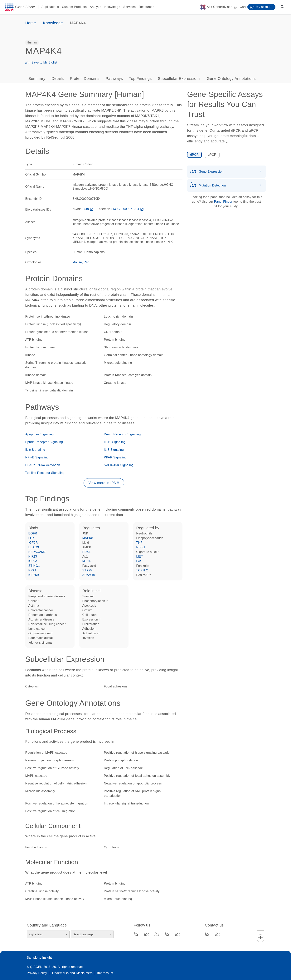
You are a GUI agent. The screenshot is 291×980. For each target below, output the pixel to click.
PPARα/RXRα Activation (43, 465)
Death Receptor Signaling (122, 434)
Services (130, 7)
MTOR (87, 561)
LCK (32, 538)
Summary (37, 79)
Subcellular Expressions (179, 79)
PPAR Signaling (115, 457)
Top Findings (140, 79)
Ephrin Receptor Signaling (44, 442)
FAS (139, 561)
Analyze (95, 7)
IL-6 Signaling (35, 450)
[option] (32, 43)
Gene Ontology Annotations (231, 79)
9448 (88, 209)
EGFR (33, 533)
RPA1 (32, 570)
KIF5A (33, 561)
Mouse (77, 262)
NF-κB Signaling (37, 457)
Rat (86, 262)
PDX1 (86, 552)
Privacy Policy (37, 973)
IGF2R (33, 543)
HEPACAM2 (37, 552)
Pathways (114, 79)
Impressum (105, 973)
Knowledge (112, 7)
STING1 (34, 566)
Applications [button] (50, 7)
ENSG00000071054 (128, 209)
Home (31, 23)
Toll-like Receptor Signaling (45, 473)
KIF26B (34, 575)
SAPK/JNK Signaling (119, 465)
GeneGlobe (25, 7)
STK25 (87, 570)
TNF (139, 543)
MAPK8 (88, 538)
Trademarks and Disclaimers (72, 973)
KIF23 (33, 556)
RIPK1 (141, 547)
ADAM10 (89, 575)
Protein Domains (85, 79)
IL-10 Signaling (115, 442)
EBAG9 (34, 547)
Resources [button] (147, 7)
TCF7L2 (142, 570)
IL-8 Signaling (114, 450)
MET (140, 556)
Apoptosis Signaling (40, 434)
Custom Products (74, 7)
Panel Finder (223, 202)
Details (58, 79)
